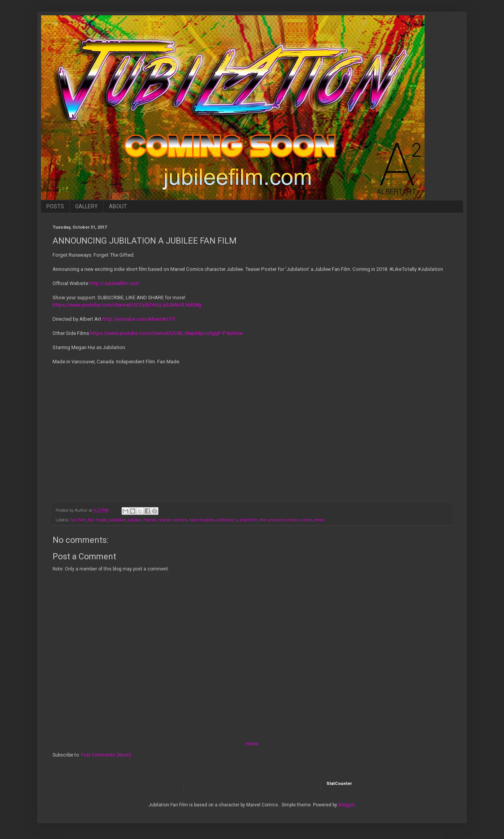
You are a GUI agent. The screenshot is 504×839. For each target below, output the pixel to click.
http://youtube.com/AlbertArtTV (139, 319)
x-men (306, 520)
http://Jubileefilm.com (115, 283)
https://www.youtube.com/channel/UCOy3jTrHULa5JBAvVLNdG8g (127, 305)
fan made (97, 520)
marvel (150, 520)
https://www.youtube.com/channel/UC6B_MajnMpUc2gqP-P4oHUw (166, 333)
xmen (319, 520)
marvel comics (173, 520)
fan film (78, 520)
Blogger (346, 805)
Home (252, 744)
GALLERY (86, 206)
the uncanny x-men (279, 520)
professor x (227, 520)
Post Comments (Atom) (106, 755)
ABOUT (118, 206)
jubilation (117, 520)
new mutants (202, 520)
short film (249, 520)
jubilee (135, 520)
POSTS (55, 206)
